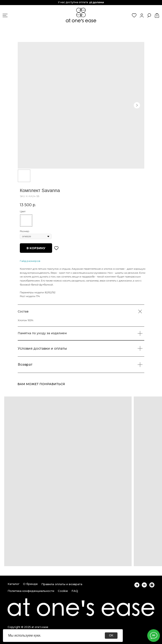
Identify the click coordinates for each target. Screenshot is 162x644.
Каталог (13, 584)
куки (37, 635)
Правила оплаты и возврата (62, 584)
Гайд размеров (30, 261)
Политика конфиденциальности (31, 591)
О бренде (30, 584)
